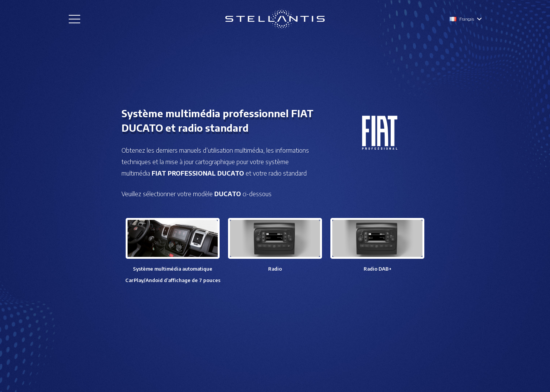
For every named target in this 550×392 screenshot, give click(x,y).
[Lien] (275, 19)
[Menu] (74, 19)
